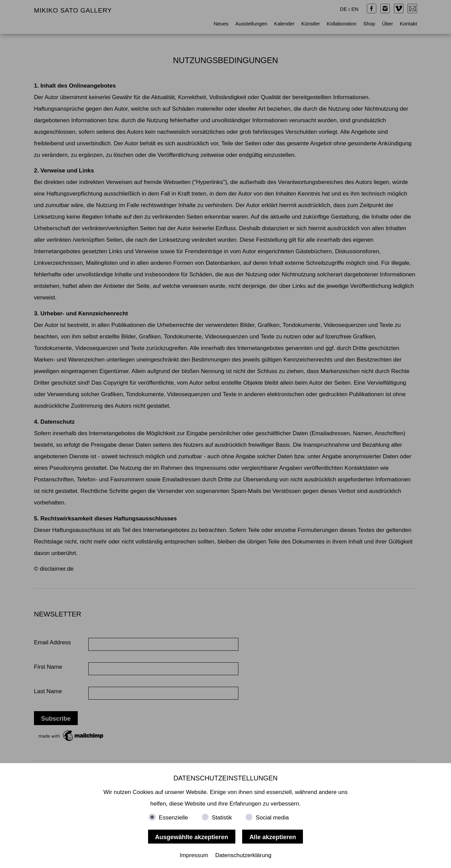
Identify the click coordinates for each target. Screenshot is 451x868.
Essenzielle (174, 818)
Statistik (222, 818)
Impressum (194, 855)
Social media (272, 818)
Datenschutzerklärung (243, 855)
